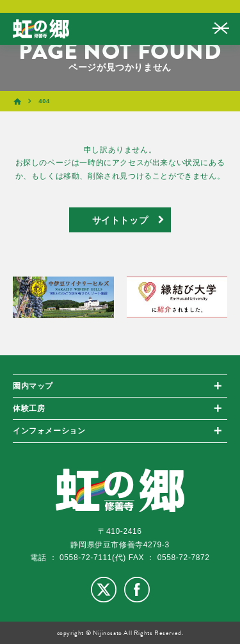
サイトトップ (120, 220)
